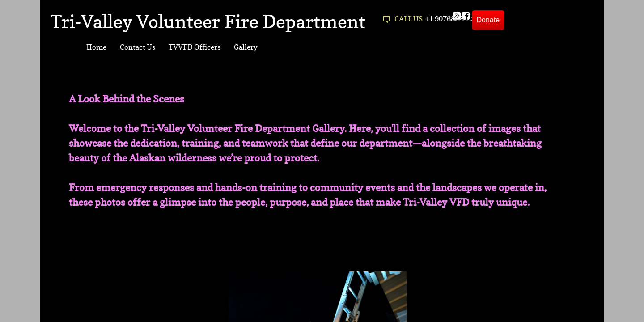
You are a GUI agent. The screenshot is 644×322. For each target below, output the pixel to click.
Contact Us (138, 47)
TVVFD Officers (195, 47)
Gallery (246, 47)
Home (96, 47)
